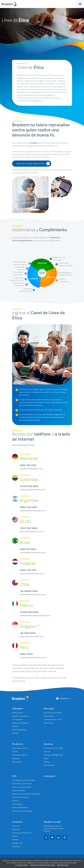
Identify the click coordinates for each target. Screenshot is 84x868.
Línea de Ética (49, 765)
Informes (16, 801)
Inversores (16, 829)
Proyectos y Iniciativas (21, 797)
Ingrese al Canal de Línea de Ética (33, 164)
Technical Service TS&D (53, 720)
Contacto (16, 826)
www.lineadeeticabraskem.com (33, 490)
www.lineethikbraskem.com (31, 469)
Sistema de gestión (19, 730)
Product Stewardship (20, 808)
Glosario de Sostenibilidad (22, 811)
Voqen (46, 759)
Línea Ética (16, 847)
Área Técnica (49, 723)
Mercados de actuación (53, 713)
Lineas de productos (20, 748)
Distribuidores (49, 716)
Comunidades (17, 720)
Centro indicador (19, 791)
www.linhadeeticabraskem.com (33, 553)
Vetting (47, 762)
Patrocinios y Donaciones (22, 833)
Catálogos (16, 759)
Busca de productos (20, 755)
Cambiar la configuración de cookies (43, 865)
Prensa (15, 836)
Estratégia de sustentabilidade (24, 780)
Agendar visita (17, 843)
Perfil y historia (18, 713)
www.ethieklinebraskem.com (32, 574)
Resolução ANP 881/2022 (53, 755)
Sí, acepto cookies (22, 865)
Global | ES (62, 699)
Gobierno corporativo (20, 716)
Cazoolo (47, 752)
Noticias (15, 733)
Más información (63, 865)
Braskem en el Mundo (20, 723)
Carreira (15, 726)
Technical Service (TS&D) (53, 748)
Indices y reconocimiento (22, 787)
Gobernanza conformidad (22, 784)
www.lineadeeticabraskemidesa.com (35, 616)
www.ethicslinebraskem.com (32, 532)
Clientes (15, 752)
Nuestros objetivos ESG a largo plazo (26, 794)
